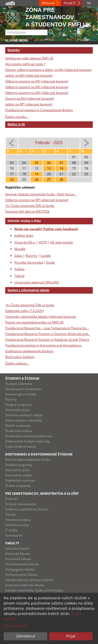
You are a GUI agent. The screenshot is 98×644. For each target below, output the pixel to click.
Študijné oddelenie (19, 384)
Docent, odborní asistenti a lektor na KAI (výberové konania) (48, 70)
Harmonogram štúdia (21, 394)
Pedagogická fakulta (20, 569)
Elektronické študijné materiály (28, 441)
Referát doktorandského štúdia (28, 460)
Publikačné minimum (20, 480)
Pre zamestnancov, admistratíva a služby (42, 494)
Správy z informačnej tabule (28, 290)
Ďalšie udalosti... (17, 363)
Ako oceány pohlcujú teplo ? (25, 64)
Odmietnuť (25, 636)
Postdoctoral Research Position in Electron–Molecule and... (48, 334)
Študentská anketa (19, 431)
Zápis (19, 256)
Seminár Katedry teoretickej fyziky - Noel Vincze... (41, 194)
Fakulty (12, 543)
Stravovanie (14, 535)
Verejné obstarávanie (21, 504)
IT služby (11, 530)
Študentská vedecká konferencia (29, 436)
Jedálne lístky (24, 235)
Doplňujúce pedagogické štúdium (29, 351)
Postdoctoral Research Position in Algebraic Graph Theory (47, 340)
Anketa (19, 269)
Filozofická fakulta (18, 559)
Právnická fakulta (18, 554)
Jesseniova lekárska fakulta (25, 585)
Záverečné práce (18, 410)
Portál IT (70, 3)
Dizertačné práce (18, 470)
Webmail (48, 3)
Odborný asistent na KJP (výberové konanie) (37, 200)
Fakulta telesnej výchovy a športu (29, 580)
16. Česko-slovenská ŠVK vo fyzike (30, 206)
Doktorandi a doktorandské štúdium (39, 454)
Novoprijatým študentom (23, 389)
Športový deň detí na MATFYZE (27, 211)
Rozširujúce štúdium (20, 357)
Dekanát (11, 499)
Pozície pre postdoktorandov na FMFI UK (34, 322)
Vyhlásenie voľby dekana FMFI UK (29, 58)
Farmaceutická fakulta (21, 575)
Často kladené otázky (21, 446)
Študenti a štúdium (22, 378)
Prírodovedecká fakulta (22, 564)
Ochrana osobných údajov (24, 415)
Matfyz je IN (16, 124)
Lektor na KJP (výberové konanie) (29, 104)
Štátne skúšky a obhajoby (24, 420)
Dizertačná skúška (19, 475)
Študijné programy (19, 405)
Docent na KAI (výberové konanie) (30, 98)
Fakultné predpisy (18, 520)
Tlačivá (19, 276)
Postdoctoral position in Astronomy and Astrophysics (43, 345)
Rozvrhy (31, 256)
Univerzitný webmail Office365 (37, 282)
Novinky (14, 50)
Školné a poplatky (18, 426)
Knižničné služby (17, 525)
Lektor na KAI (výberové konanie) (29, 75)
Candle (46, 256)
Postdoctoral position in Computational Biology (39, 110)
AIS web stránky (61, 242)
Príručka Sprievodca (29, 262)
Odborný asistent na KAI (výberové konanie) (37, 81)
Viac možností (16, 626)
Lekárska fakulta (17, 548)
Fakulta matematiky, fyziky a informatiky (34, 590)
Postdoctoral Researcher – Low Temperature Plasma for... (47, 328)
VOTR (43, 242)
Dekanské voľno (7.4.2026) (24, 311)
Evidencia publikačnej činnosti (27, 509)
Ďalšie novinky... (17, 117)
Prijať (71, 636)
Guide (50, 262)
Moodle (20, 249)
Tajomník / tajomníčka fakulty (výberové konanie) (41, 317)
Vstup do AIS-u (25, 242)
